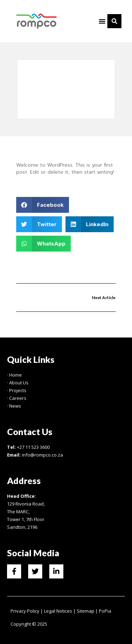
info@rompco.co (39, 455)
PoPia (105, 611)
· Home (14, 375)
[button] (102, 21)
